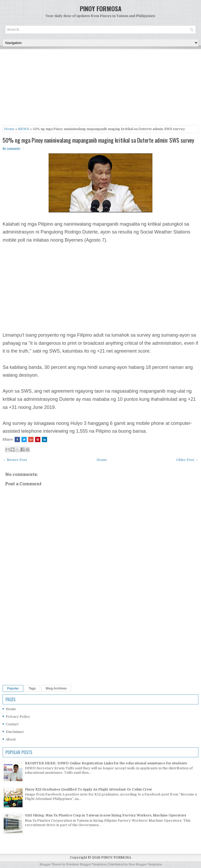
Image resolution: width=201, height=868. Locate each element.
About (11, 739)
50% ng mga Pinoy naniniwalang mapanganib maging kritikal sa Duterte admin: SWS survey (98, 140)
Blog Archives (56, 688)
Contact (12, 724)
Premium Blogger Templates (86, 864)
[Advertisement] (100, 88)
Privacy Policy (18, 717)
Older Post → (187, 460)
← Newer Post (15, 460)
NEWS (24, 129)
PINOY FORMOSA (101, 8)
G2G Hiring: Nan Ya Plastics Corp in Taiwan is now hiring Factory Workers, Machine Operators (105, 815)
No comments (12, 148)
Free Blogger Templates (145, 864)
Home (9, 129)
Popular (13, 688)
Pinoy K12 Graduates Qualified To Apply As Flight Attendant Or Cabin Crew (88, 789)
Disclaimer (15, 732)
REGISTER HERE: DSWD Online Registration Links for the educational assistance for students (106, 763)
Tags (32, 688)
